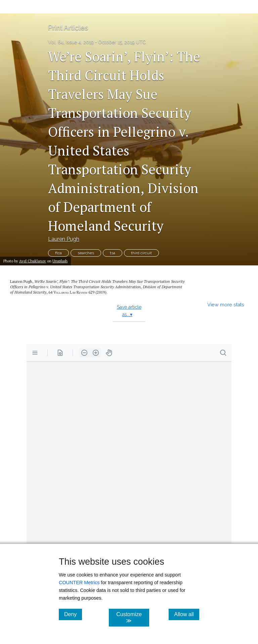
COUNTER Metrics (79, 583)
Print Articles (68, 28)
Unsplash (60, 261)
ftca (58, 253)
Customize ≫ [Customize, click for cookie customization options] (133, 617)
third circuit (141, 253)
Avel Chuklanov (33, 261)
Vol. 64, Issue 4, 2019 (71, 42)
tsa (113, 253)
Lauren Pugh (64, 239)
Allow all (187, 614)
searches (86, 253)
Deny (73, 614)
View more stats (226, 305)
